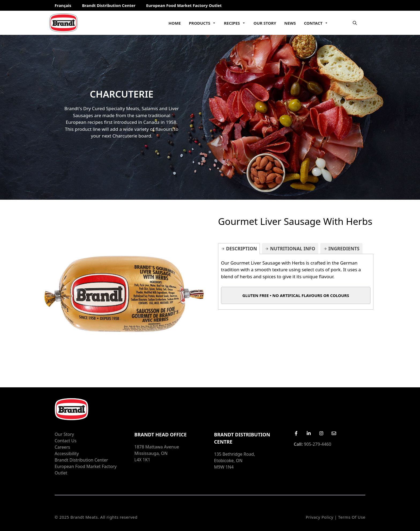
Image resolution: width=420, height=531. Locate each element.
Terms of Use (352, 517)
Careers (62, 447)
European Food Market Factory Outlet (184, 5)
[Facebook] (296, 433)
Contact (316, 23)
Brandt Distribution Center (109, 5)
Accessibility (67, 454)
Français (63, 5)
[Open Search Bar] (355, 23)
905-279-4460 (313, 444)
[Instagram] (321, 433)
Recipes (235, 23)
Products (202, 23)
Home (175, 23)
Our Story (265, 23)
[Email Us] (334, 433)
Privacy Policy (319, 517)
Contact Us (65, 441)
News (290, 23)
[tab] (239, 249)
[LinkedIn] (309, 433)
